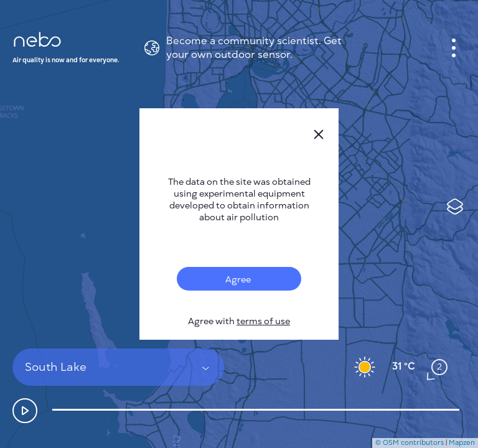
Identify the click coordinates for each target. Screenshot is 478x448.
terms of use (263, 321)
